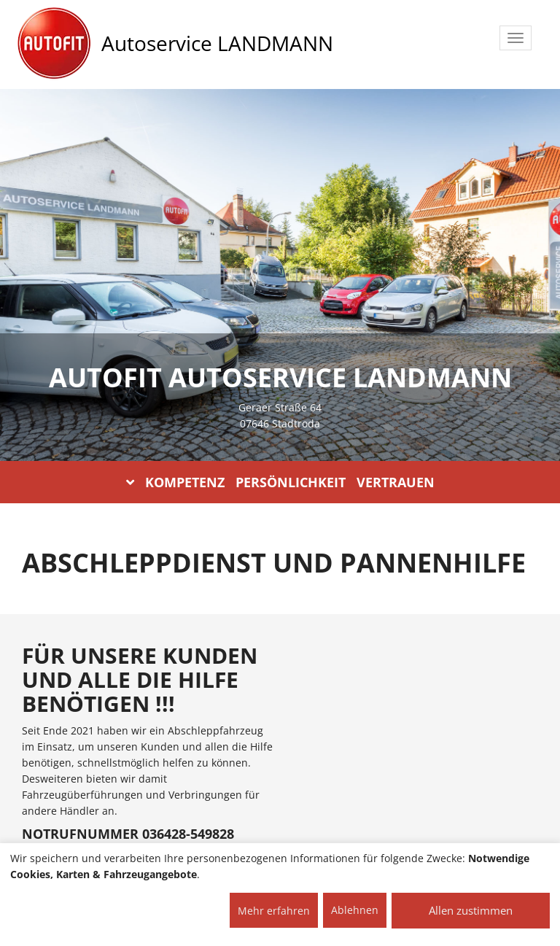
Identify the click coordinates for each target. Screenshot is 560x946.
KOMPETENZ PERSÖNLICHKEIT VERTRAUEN (280, 482)
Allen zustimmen (471, 910)
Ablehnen (355, 910)
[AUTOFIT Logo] (54, 44)
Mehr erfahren (274, 911)
